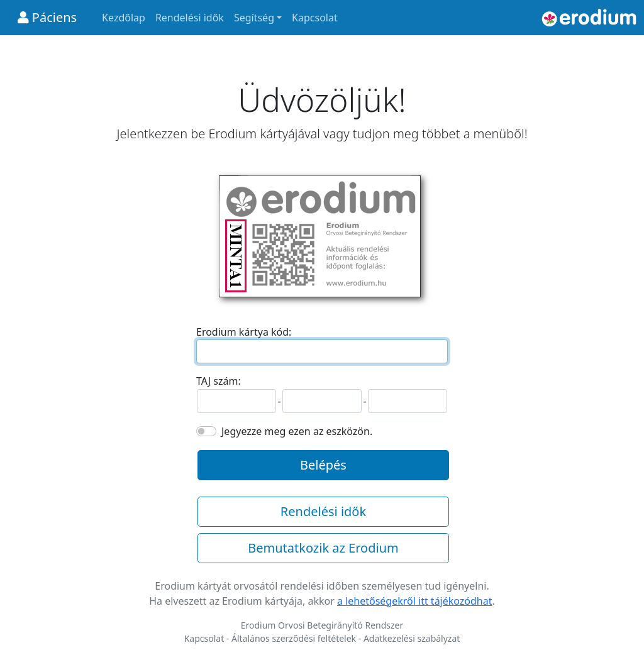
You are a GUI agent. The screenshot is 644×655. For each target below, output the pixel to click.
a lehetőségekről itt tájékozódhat (415, 601)
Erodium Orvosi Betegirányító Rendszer (322, 625)
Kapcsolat (315, 18)
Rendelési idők (190, 18)
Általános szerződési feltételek (294, 638)
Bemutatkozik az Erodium (323, 548)
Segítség (254, 18)
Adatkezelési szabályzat (412, 638)
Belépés (323, 465)
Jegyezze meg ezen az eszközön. (297, 431)
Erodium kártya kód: (244, 332)
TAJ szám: (219, 381)
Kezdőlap (124, 18)
